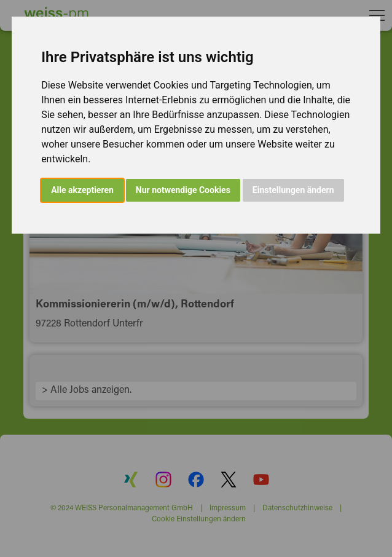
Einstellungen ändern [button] (293, 190)
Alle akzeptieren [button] (82, 190)
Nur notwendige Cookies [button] (183, 190)
